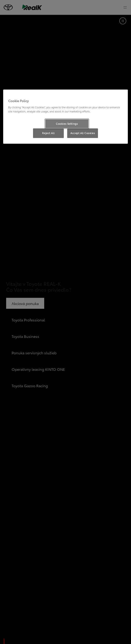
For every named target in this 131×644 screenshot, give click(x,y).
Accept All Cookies (83, 133)
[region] (65, 117)
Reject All (48, 133)
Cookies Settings (67, 124)
